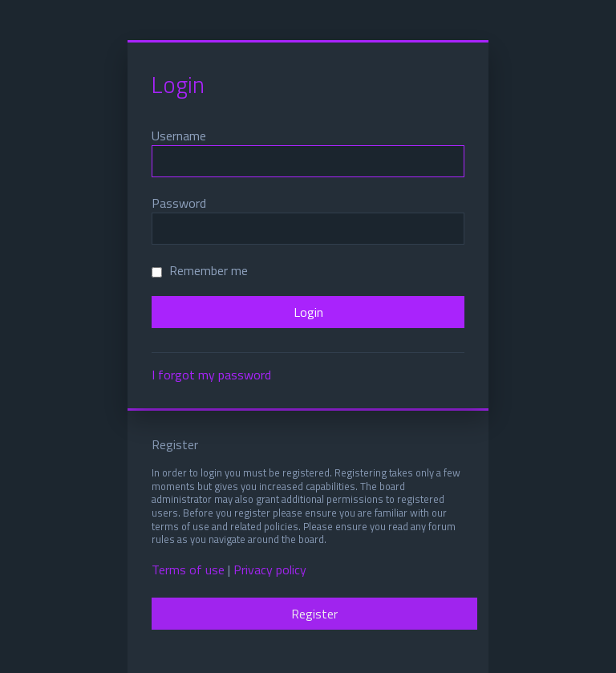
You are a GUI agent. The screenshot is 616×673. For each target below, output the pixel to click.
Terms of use (188, 570)
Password (179, 203)
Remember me (200, 270)
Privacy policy (270, 570)
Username (179, 136)
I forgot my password (211, 375)
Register (314, 614)
